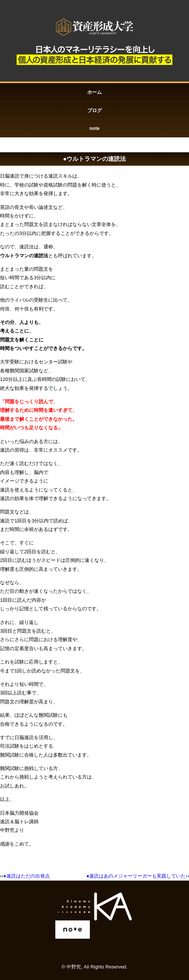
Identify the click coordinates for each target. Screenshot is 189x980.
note (94, 128)
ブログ (94, 110)
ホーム (94, 92)
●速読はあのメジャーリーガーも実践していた (136, 876)
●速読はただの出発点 (27, 876)
